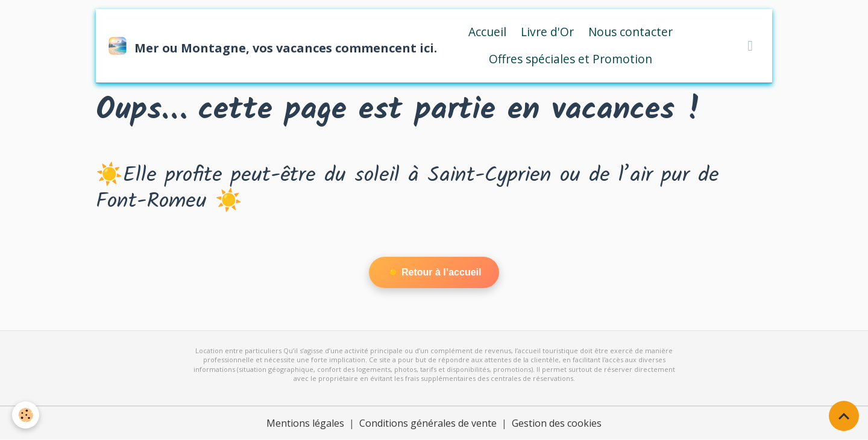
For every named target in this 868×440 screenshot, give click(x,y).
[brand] (259, 46)
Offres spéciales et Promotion (571, 59)
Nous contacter (631, 32)
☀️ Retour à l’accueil (434, 272)
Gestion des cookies (557, 423)
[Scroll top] (844, 416)
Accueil (487, 32)
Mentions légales (305, 423)
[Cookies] (26, 415)
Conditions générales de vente (428, 423)
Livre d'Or (547, 32)
